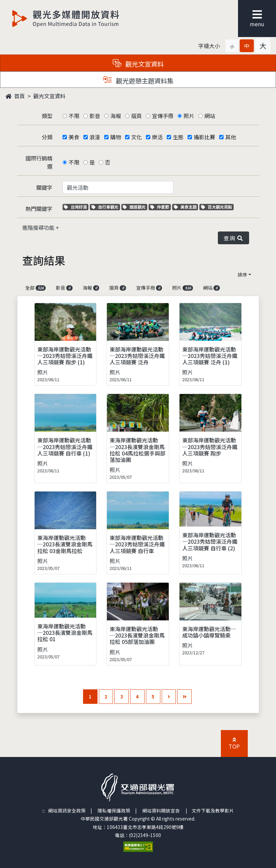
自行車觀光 (105, 207)
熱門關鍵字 (39, 209)
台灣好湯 (76, 207)
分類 (47, 137)
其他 (231, 137)
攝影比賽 (204, 137)
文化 (136, 137)
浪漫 (95, 137)
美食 (74, 137)
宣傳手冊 (163, 116)
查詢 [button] (233, 238)
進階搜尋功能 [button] (39, 227)
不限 (74, 116)
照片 (189, 116)
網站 (210, 116)
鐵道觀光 (135, 207)
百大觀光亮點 (216, 207)
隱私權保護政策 (114, 810)
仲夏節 (161, 207)
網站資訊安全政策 (67, 810)
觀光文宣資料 (49, 96)
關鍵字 (44, 187)
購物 (116, 137)
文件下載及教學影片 (213, 810)
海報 (116, 116)
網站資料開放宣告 (161, 810)
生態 (178, 137)
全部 (36, 288)
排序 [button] (242, 275)
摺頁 (136, 116)
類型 (47, 116)
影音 (95, 116)
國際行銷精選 (39, 162)
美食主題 (186, 207)
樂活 (157, 137)
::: (44, 810)
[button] (232, 46)
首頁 (15, 96)
